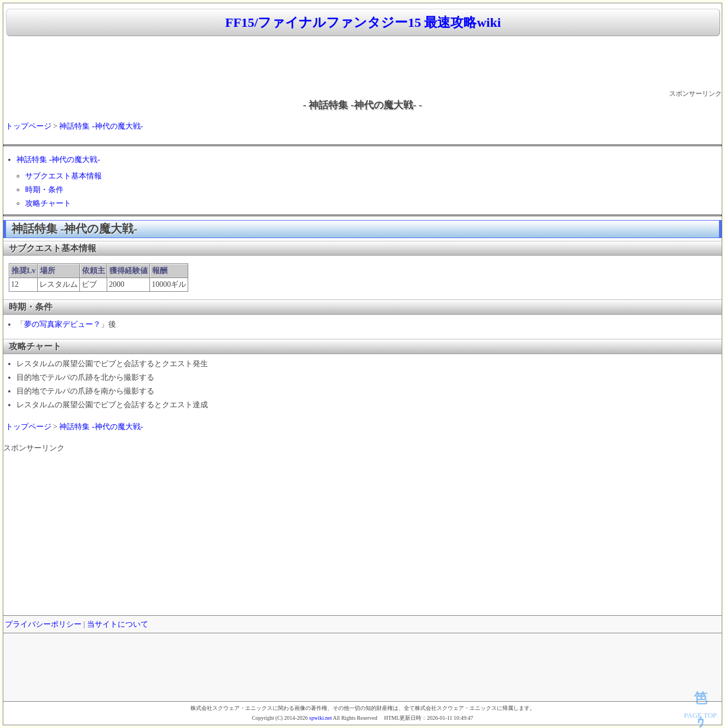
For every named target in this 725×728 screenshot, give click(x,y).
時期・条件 (44, 190)
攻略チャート (48, 203)
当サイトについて (118, 624)
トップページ (28, 126)
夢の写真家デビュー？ (62, 324)
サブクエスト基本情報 (63, 176)
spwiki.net (320, 718)
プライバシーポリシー (43, 624)
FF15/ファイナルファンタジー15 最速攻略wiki (363, 22)
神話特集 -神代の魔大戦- (101, 126)
